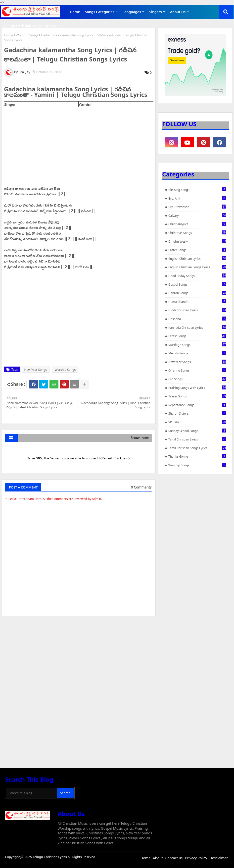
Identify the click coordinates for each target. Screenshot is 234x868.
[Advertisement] (78, 657)
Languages (132, 12)
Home (75, 12)
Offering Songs (197, 370)
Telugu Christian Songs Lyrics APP (32, 26)
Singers (156, 12)
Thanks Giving (197, 456)
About (158, 858)
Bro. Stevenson (197, 207)
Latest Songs (197, 336)
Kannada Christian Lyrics (197, 327)
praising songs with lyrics (197, 388)
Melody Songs (197, 353)
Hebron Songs (197, 293)
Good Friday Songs (197, 276)
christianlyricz (197, 224)
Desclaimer (219, 858)
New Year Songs (36, 370)
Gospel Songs (197, 284)
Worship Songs (27, 35)
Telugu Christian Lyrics (50, 857)
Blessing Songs (197, 190)
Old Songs (197, 379)
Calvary (197, 216)
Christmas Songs (197, 233)
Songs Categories (100, 12)
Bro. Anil (197, 198)
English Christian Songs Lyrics (197, 267)
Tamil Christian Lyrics (197, 439)
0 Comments (141, 487)
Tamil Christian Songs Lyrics (197, 448)
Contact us (174, 858)
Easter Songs (197, 250)
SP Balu (197, 422)
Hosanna (197, 319)
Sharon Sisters (197, 413)
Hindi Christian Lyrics (197, 310)
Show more (140, 438)
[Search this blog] (31, 793)
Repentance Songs (197, 405)
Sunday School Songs (197, 431)
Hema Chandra (197, 302)
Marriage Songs (197, 345)
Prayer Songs (197, 396)
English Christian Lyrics (197, 259)
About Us (178, 12)
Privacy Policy (196, 858)
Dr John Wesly (197, 241)
